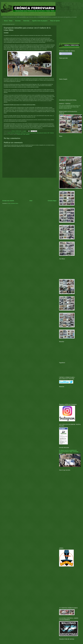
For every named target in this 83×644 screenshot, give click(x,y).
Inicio (31, 201)
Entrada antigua (52, 201)
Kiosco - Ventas (8, 21)
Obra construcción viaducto (42, 133)
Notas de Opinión (55, 21)
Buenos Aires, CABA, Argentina (23, 134)
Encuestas (18, 21)
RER (48, 133)
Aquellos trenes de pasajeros (40, 21)
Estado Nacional (11, 133)
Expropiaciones (17, 133)
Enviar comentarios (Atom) (13, 203)
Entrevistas (26, 21)
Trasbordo (52, 133)
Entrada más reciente (8, 201)
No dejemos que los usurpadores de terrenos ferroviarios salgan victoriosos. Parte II (69, 452)
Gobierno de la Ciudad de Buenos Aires (28, 133)
